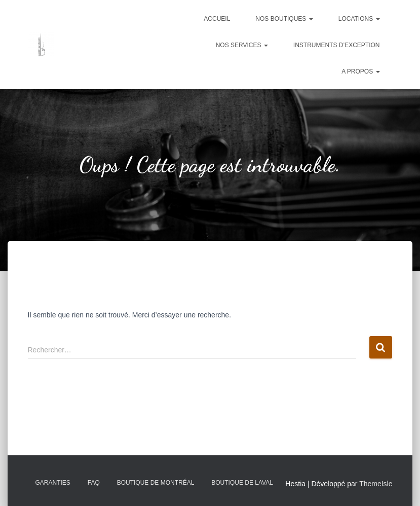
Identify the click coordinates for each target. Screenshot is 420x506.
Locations (359, 19)
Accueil (217, 19)
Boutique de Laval (242, 483)
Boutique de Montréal (156, 483)
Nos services (242, 45)
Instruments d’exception (337, 45)
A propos (360, 71)
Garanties (53, 483)
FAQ (94, 483)
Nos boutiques (284, 19)
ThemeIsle (376, 484)
